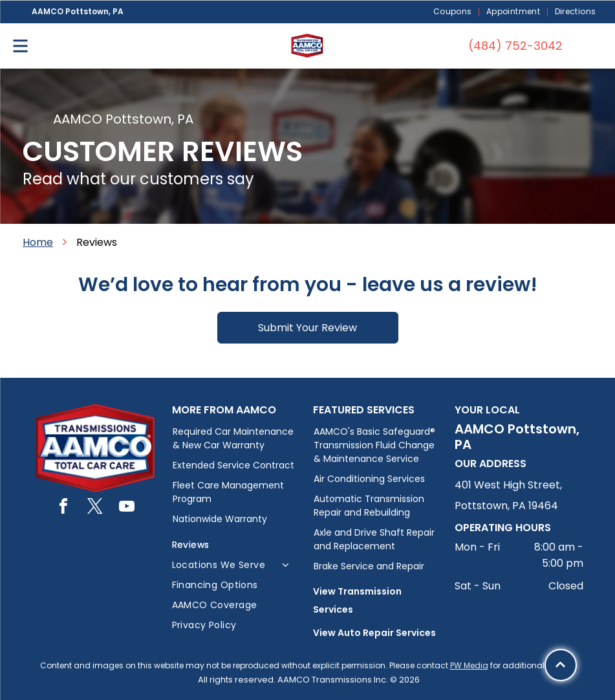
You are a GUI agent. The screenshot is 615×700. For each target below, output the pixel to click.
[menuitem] (453, 12)
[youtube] (127, 508)
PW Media (469, 665)
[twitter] (95, 508)
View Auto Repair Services (374, 633)
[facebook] (63, 508)
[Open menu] (20, 46)
